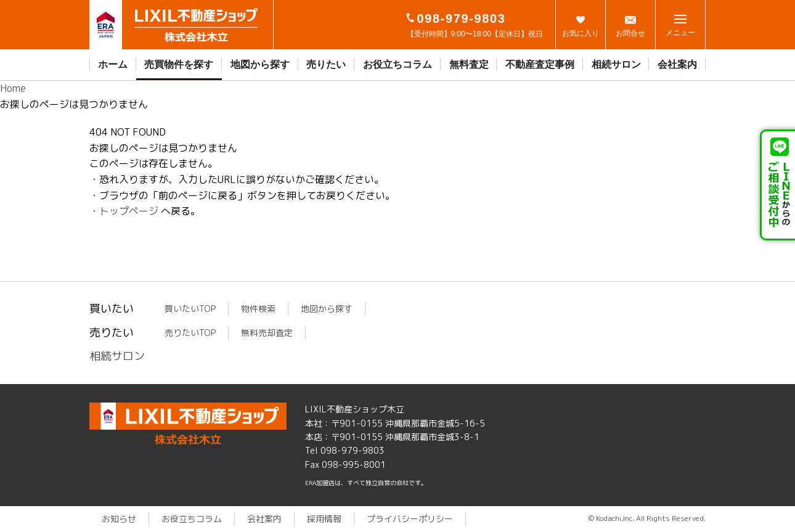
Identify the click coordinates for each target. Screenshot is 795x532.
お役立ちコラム (397, 64)
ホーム (113, 64)
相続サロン (616, 64)
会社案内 (677, 64)
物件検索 (258, 309)
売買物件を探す (179, 64)
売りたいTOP (190, 333)
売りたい (326, 64)
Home (13, 88)
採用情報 (324, 519)
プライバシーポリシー (410, 519)
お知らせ (119, 519)
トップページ (129, 211)
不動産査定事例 (540, 64)
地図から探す (260, 64)
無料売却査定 (267, 333)
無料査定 (469, 64)
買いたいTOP (190, 309)
